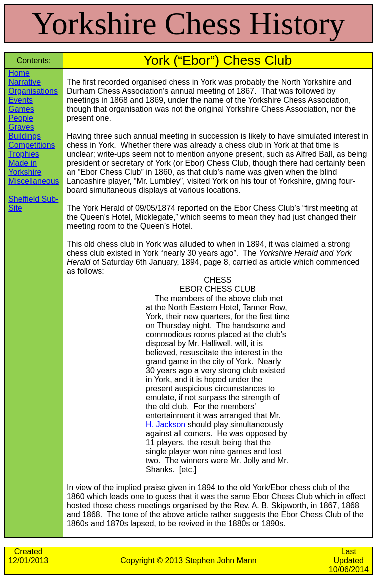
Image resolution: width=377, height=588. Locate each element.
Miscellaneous (33, 181)
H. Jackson (165, 424)
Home (19, 73)
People (21, 118)
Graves (21, 127)
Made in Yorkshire (25, 168)
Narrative (24, 82)
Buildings (24, 136)
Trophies (24, 154)
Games (21, 109)
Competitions (31, 145)
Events (20, 100)
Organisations (33, 91)
